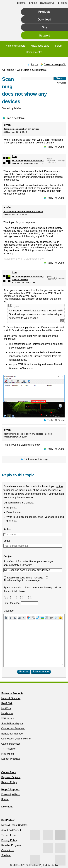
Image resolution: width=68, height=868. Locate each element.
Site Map (6, 855)
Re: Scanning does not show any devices (23, 212)
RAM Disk (7, 703)
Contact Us (48, 3)
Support (44, 36)
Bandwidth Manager (12, 734)
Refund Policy (9, 782)
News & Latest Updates (14, 825)
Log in (34, 65)
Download (44, 20)
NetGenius (7, 713)
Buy (44, 27)
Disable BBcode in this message (25, 578)
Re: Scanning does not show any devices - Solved (28, 434)
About (34, 3)
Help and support (15, 46)
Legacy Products (11, 759)
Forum (63, 3)
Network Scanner (11, 698)
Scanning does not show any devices (21, 129)
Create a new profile (55, 65)
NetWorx (6, 708)
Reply (50, 147)
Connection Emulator (13, 729)
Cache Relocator (11, 744)
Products (44, 12)
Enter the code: (12, 603)
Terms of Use (9, 835)
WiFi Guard (23, 70)
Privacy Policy (9, 840)
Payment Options (11, 777)
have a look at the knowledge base (39, 490)
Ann (14, 156)
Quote (61, 147)
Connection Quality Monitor (16, 739)
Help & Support (10, 790)
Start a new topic (15, 118)
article (57, 299)
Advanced (62, 83)
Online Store (9, 772)
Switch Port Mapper (12, 724)
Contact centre (34, 52)
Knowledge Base (11, 794)
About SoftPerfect (11, 830)
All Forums (8, 70)
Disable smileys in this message (22, 580)
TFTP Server (8, 749)
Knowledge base (40, 46)
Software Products (12, 693)
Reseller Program (11, 845)
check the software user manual (21, 494)
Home (22, 3)
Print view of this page (36, 459)
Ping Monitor (8, 754)
